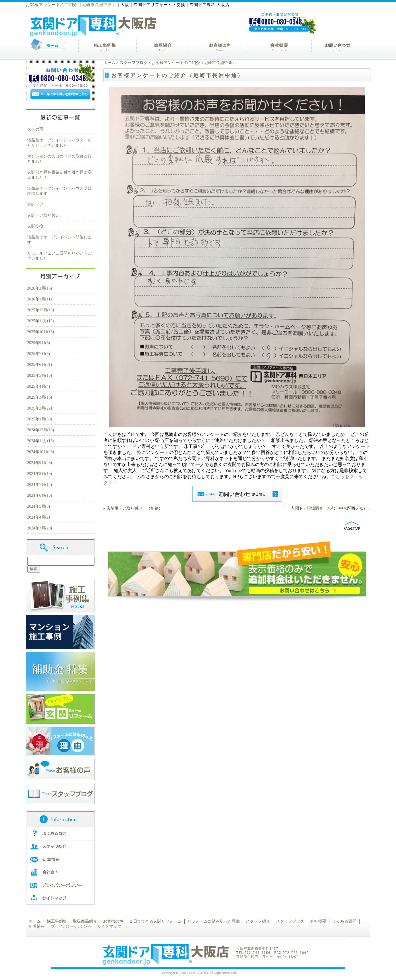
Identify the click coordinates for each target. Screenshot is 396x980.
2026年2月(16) (40, 288)
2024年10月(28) (41, 452)
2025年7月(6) (39, 354)
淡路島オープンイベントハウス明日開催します (59, 191)
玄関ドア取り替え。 (45, 215)
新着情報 (37, 926)
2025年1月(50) (40, 419)
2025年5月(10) (40, 375)
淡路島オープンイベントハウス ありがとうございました (59, 143)
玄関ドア (35, 204)
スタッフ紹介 (258, 921)
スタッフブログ (134, 63)
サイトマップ (109, 926)
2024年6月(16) (40, 495)
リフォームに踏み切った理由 (214, 921)
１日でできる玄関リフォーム (155, 921)
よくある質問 (344, 921)
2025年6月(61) (40, 365)
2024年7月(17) (40, 485)
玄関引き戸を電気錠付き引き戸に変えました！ (59, 175)
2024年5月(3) (39, 506)
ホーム (109, 63)
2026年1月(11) (40, 299)
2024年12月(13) (41, 430)
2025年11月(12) (41, 321)
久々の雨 (35, 129)
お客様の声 (113, 921)
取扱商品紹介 (85, 921)
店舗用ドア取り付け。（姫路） (134, 508)
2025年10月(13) (41, 332)
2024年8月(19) (40, 474)
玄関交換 (35, 226)
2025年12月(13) (41, 310)
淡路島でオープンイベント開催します (59, 240)
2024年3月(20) (40, 528)
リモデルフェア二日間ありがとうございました (59, 256)
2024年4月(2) (39, 517)
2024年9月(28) (40, 463)
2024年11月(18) (41, 441)
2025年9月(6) (39, 343)
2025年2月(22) (40, 408)
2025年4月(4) (39, 386)
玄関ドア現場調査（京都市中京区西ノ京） (329, 508)
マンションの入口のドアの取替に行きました (59, 159)
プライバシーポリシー (71, 926)
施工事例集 (57, 921)
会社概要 (318, 921)
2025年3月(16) (40, 397)
